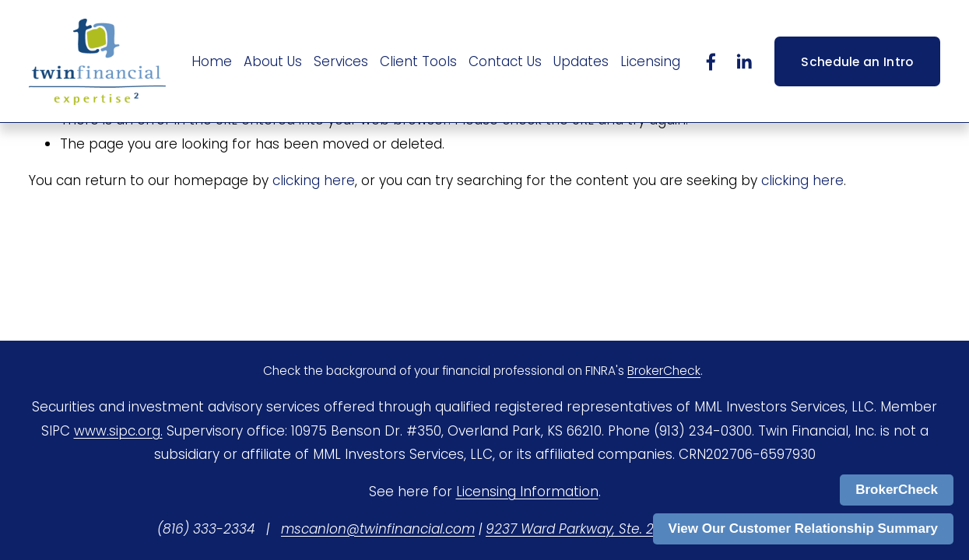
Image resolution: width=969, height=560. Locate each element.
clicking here (314, 180)
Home (212, 61)
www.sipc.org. (118, 431)
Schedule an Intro (857, 62)
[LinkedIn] (744, 62)
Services (341, 61)
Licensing (650, 61)
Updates (581, 61)
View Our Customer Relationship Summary (803, 528)
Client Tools (418, 61)
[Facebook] (711, 62)
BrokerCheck (897, 490)
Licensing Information (527, 492)
